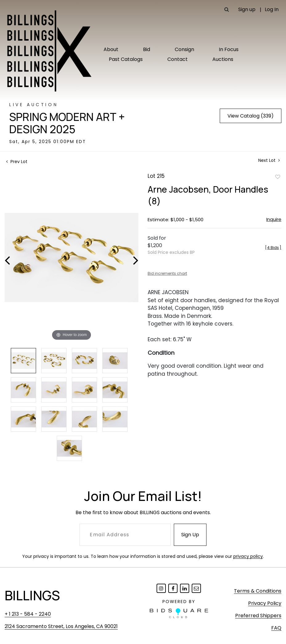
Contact (178, 59)
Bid (147, 49)
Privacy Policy (265, 603)
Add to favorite (278, 177)
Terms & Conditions (258, 591)
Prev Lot (17, 162)
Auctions (223, 59)
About (111, 49)
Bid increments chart (167, 273)
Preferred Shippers (258, 616)
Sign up (247, 9)
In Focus (229, 49)
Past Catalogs (126, 59)
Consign (184, 49)
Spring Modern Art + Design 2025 (67, 123)
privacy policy (248, 556)
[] (273, 248)
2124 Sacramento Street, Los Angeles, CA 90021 (61, 626)
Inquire (274, 219)
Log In (272, 9)
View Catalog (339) (251, 116)
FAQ (276, 628)
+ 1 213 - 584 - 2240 (28, 614)
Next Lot (269, 160)
